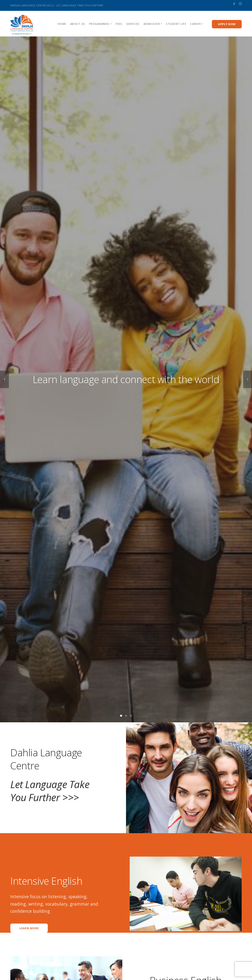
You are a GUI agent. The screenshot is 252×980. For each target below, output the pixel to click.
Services (133, 24)
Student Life (176, 24)
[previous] (4, 380)
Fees (119, 24)
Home (62, 24)
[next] (248, 380)
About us (78, 24)
